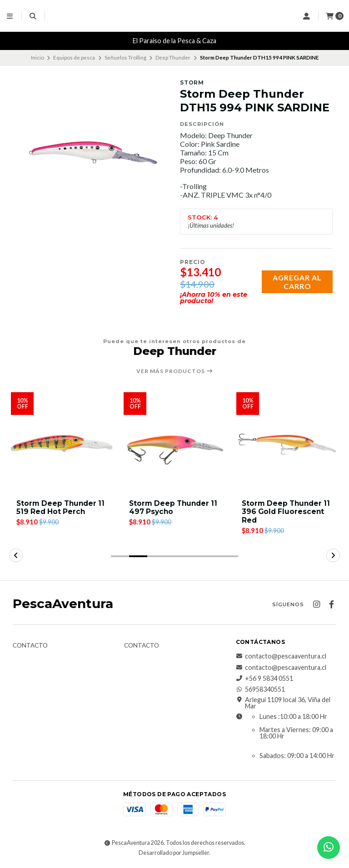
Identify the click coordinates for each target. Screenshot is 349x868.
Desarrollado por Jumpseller (174, 854)
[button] (120, 558)
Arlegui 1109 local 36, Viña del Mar (283, 704)
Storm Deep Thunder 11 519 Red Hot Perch (171, 508)
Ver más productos (175, 371)
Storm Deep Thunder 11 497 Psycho (284, 508)
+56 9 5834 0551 (264, 680)
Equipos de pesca (74, 57)
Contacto (30, 647)
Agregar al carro (297, 282)
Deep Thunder (173, 57)
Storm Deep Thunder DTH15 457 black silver (60, 508)
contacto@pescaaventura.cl (281, 658)
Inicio (37, 57)
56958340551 (260, 691)
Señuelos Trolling (125, 57)
